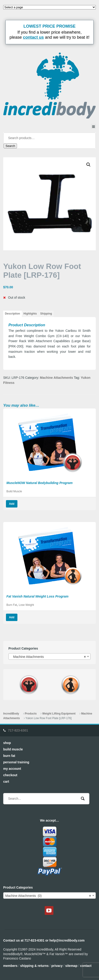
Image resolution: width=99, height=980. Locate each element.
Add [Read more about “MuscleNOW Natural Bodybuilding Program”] (12, 504)
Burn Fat (12, 605)
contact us (33, 37)
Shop (7, 743)
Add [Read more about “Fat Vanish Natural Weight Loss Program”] (12, 617)
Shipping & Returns (34, 966)
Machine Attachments (56, 378)
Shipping (46, 314)
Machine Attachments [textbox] (48, 657)
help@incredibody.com (67, 940)
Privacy (57, 966)
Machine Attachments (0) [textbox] (48, 896)
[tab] (12, 314)
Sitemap (71, 966)
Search (10, 146)
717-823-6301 (18, 730)
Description (12, 314)
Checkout (10, 775)
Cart (6, 782)
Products (31, 714)
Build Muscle (14, 491)
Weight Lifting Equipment (59, 714)
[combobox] (50, 656)
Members (10, 966)
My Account (12, 769)
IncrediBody (11, 714)
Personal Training (16, 762)
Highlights (30, 314)
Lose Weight (26, 605)
